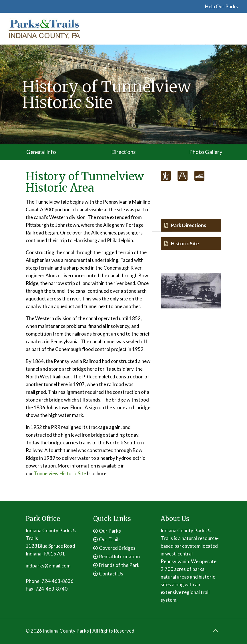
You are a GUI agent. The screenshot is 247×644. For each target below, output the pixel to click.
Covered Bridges (117, 548)
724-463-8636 (57, 581)
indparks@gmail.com (48, 566)
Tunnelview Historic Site (60, 473)
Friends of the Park (119, 565)
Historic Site (182, 243)
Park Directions (185, 225)
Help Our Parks (221, 6)
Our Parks (110, 531)
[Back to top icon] (215, 630)
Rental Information (119, 556)
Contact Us (111, 574)
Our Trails (110, 539)
